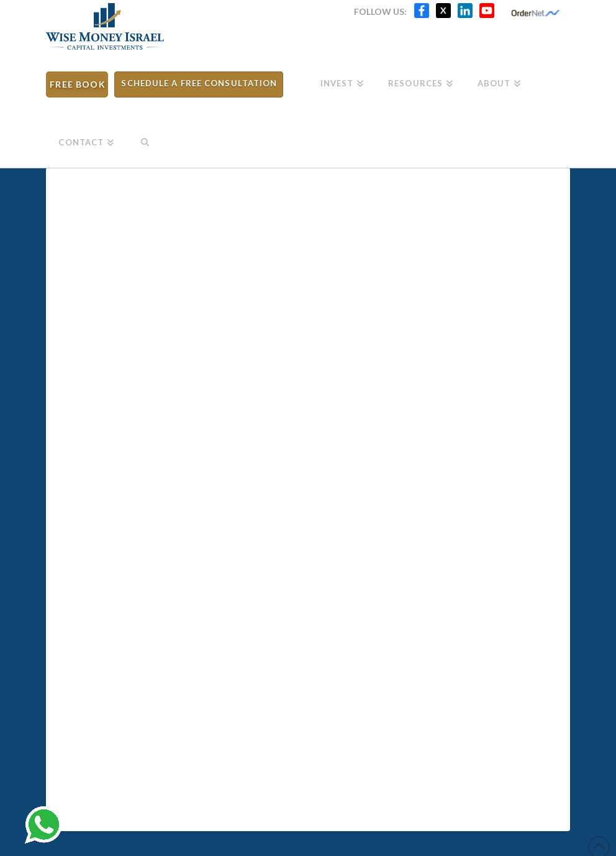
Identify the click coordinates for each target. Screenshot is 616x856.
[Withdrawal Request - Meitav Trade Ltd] (306, 497)
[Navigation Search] (145, 138)
